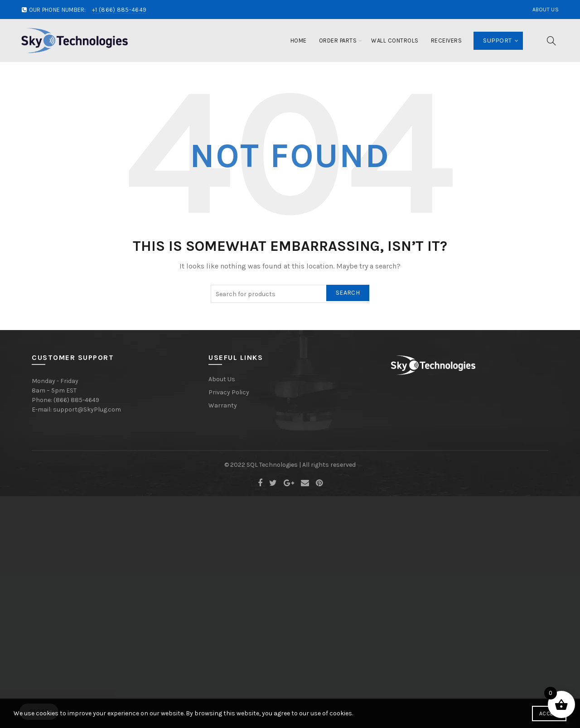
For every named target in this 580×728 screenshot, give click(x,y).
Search (348, 293)
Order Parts (338, 41)
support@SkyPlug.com (87, 409)
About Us (546, 10)
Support (497, 41)
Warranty (223, 405)
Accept (549, 714)
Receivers (447, 41)
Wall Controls (395, 41)
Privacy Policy (229, 392)
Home (299, 41)
